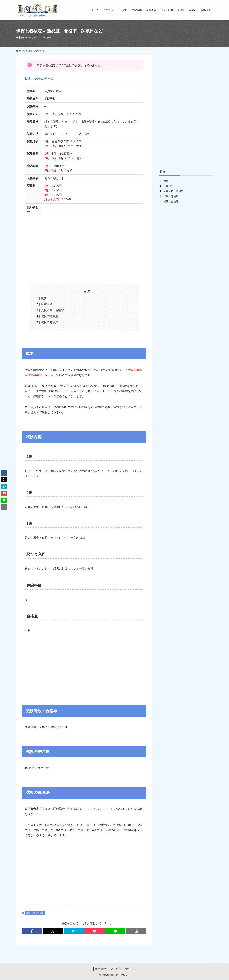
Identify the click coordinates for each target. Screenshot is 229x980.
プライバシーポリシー (122, 969)
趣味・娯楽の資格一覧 (39, 79)
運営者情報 (101, 969)
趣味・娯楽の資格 (28, 37)
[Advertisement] (84, 247)
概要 (44, 298)
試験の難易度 (50, 316)
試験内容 (47, 304)
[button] (32, 931)
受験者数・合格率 (52, 310)
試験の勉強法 (50, 322)
